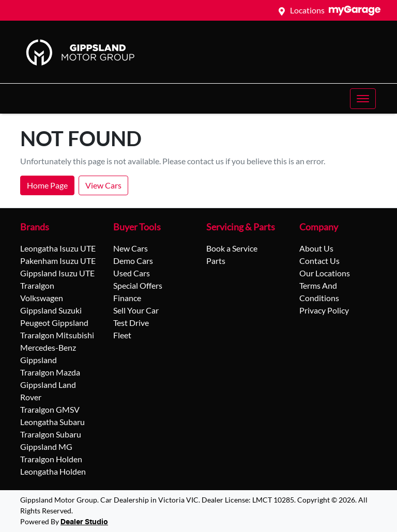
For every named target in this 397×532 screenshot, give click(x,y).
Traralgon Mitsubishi (57, 335)
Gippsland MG (46, 447)
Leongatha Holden (53, 471)
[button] (363, 99)
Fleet (122, 335)
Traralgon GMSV (50, 409)
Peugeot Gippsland (54, 323)
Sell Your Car (136, 310)
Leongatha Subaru (52, 422)
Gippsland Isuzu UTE (57, 273)
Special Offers (138, 285)
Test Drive (131, 323)
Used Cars (132, 273)
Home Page (47, 185)
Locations (307, 10)
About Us (316, 248)
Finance (127, 298)
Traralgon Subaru (51, 434)
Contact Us (319, 261)
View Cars (103, 185)
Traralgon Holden (51, 459)
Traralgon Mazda (50, 372)
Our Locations (325, 273)
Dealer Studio (84, 522)
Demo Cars (133, 261)
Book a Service (232, 248)
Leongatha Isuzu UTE (58, 248)
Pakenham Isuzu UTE (58, 261)
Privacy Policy (324, 310)
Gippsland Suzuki (51, 310)
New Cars (131, 248)
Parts (216, 261)
